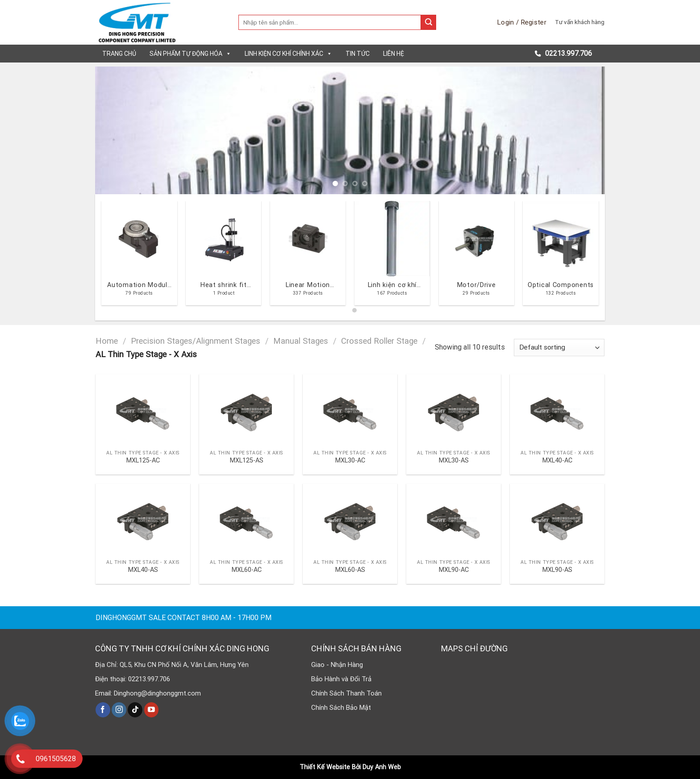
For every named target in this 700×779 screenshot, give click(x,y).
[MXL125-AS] (246, 410)
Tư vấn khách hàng (580, 22)
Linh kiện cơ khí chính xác (288, 54)
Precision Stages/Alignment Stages (196, 341)
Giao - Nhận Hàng (337, 665)
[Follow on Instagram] (119, 710)
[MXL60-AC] (246, 519)
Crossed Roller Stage (379, 341)
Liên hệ (394, 54)
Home (107, 341)
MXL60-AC (247, 570)
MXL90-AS (557, 570)
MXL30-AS (454, 460)
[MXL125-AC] (143, 410)
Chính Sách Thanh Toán (346, 693)
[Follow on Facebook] (103, 710)
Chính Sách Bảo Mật (341, 708)
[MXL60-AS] (350, 519)
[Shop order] (559, 348)
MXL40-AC (557, 460)
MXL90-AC (454, 570)
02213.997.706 (568, 53)
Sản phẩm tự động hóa (190, 54)
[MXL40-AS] (143, 519)
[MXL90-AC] (454, 519)
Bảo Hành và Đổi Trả (341, 679)
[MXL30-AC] (350, 410)
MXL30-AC (350, 460)
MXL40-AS (143, 570)
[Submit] (429, 22)
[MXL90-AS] (557, 519)
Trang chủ (119, 54)
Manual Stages (301, 341)
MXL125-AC (143, 460)
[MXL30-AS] (454, 410)
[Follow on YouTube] (152, 710)
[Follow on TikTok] (135, 710)
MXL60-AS (350, 570)
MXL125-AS (247, 460)
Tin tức (358, 54)
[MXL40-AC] (557, 410)
